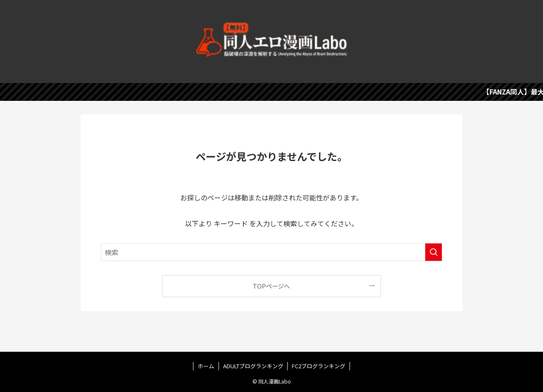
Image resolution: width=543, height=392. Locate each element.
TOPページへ (271, 286)
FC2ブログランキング (319, 366)
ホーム (206, 366)
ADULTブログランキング (253, 366)
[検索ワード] (271, 252)
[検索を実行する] (434, 252)
